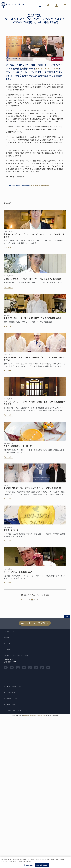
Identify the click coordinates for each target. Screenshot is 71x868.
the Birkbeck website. (40, 185)
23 (45, 600)
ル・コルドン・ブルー (47, 68)
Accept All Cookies (42, 865)
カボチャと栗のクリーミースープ (18, 448)
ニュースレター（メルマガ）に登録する (35, 623)
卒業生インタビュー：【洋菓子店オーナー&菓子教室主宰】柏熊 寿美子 (33, 280)
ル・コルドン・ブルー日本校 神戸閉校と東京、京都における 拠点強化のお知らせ (34, 405)
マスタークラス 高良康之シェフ (18, 574)
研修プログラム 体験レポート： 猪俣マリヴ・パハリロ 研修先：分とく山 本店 (34, 360)
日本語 (40, 7)
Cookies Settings (27, 865)
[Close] (68, 860)
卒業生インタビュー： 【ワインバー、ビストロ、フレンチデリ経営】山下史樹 (34, 237)
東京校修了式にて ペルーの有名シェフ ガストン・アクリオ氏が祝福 (32, 490)
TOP (67, 616)
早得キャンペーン (11, 532)
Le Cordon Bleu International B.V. (34, 715)
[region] (35, 862)
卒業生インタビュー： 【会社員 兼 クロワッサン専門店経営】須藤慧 (33, 320)
